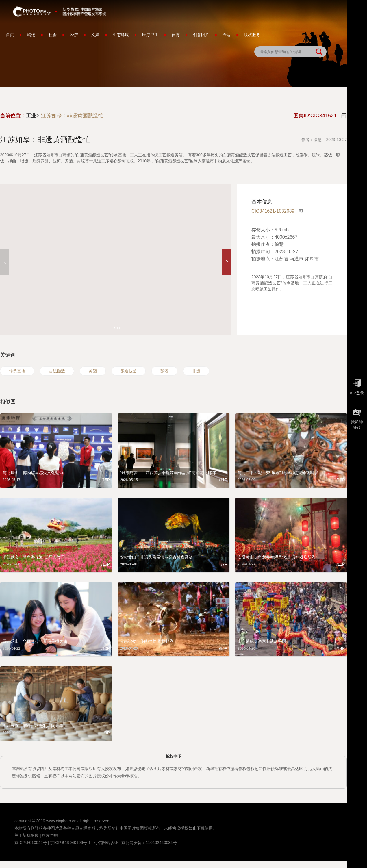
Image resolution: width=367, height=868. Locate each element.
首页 (10, 35)
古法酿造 (57, 371)
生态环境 (121, 35)
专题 (227, 35)
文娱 (95, 35)
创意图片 (201, 35)
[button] (227, 262)
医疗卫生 (150, 35)
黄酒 (93, 371)
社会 (53, 35)
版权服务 (252, 35)
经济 (74, 35)
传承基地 (17, 371)
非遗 (196, 371)
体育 (176, 35)
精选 (31, 35)
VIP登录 (357, 386)
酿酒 (164, 371)
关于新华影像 (27, 835)
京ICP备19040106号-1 (70, 843)
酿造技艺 (129, 371)
